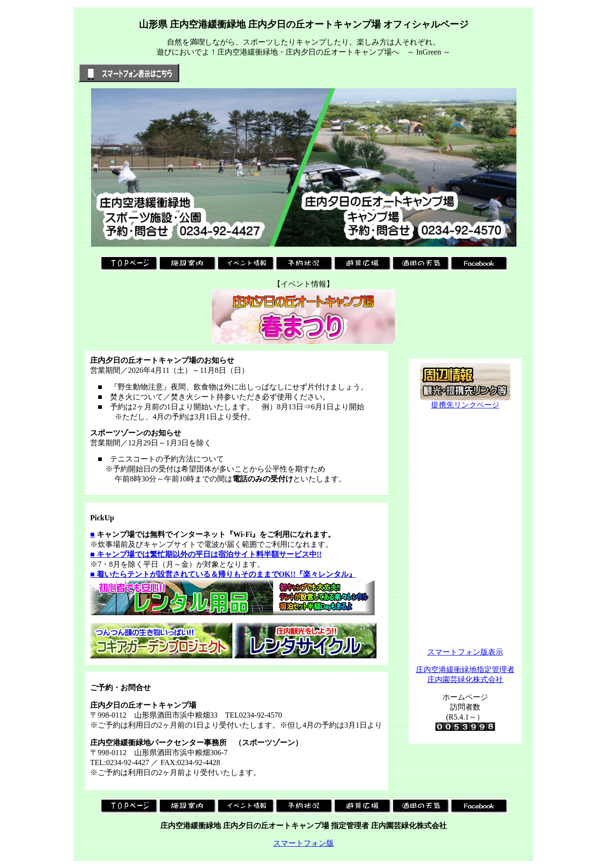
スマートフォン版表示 (465, 652)
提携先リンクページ (465, 401)
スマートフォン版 (303, 843)
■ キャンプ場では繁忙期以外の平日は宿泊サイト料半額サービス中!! (206, 554)
